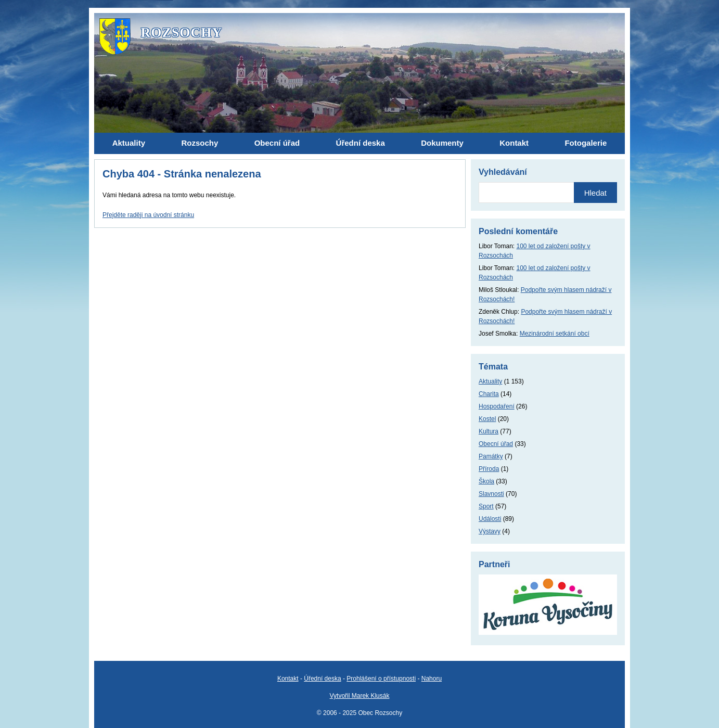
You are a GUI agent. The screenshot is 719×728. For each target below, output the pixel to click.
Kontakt (288, 679)
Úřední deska (322, 679)
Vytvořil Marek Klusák (360, 696)
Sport (486, 506)
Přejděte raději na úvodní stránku (148, 215)
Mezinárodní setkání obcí (555, 334)
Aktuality (490, 381)
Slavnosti (491, 494)
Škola (486, 481)
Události (490, 519)
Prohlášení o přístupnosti (381, 679)
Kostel (487, 419)
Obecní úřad (496, 444)
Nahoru (432, 679)
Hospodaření (497, 406)
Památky (491, 456)
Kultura (489, 431)
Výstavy (490, 531)
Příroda (489, 469)
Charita (489, 394)
